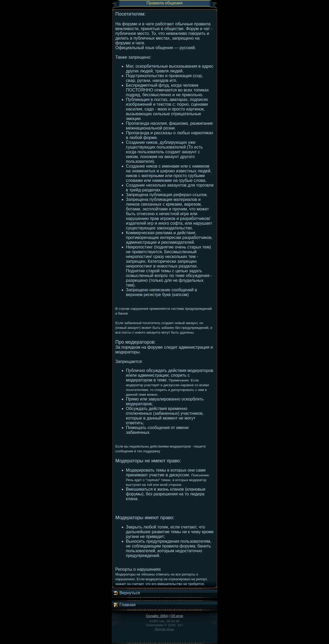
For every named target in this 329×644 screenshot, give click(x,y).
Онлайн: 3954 (157, 616)
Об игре (177, 616)
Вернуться (127, 593)
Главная (124, 605)
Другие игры (165, 629)
